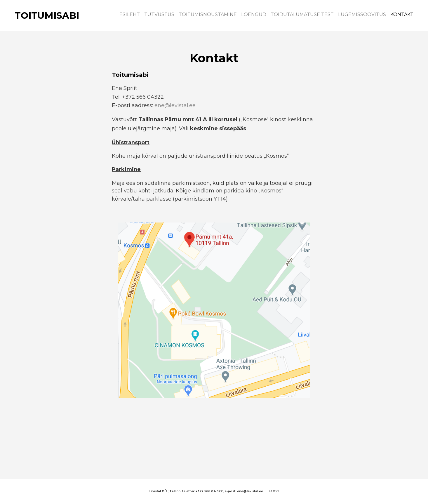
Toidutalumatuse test (302, 14)
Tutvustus (159, 14)
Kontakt (402, 14)
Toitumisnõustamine (208, 14)
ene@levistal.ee (175, 105)
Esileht (130, 14)
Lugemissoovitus (362, 14)
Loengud (254, 14)
